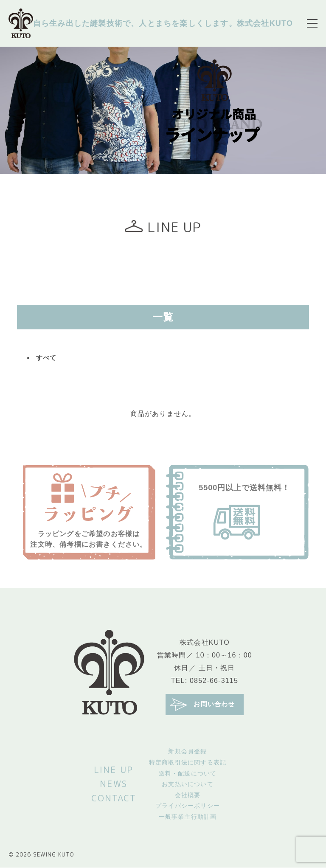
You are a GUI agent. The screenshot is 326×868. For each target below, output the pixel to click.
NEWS (114, 784)
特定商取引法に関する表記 (188, 763)
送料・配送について (188, 774)
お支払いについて (188, 785)
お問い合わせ (202, 705)
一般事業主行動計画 (188, 817)
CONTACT (114, 798)
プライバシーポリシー (188, 806)
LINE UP (114, 770)
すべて (47, 358)
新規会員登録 (187, 752)
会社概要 (188, 795)
